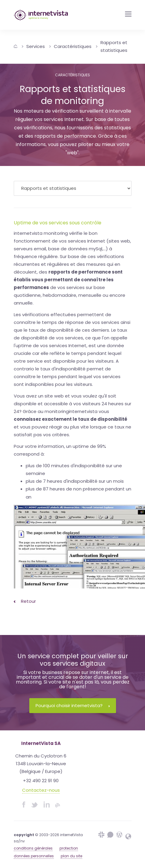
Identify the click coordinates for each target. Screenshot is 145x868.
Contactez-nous (41, 790)
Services (36, 46)
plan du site (71, 856)
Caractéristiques (73, 46)
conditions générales (33, 848)
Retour (25, 601)
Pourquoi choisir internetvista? (73, 705)
